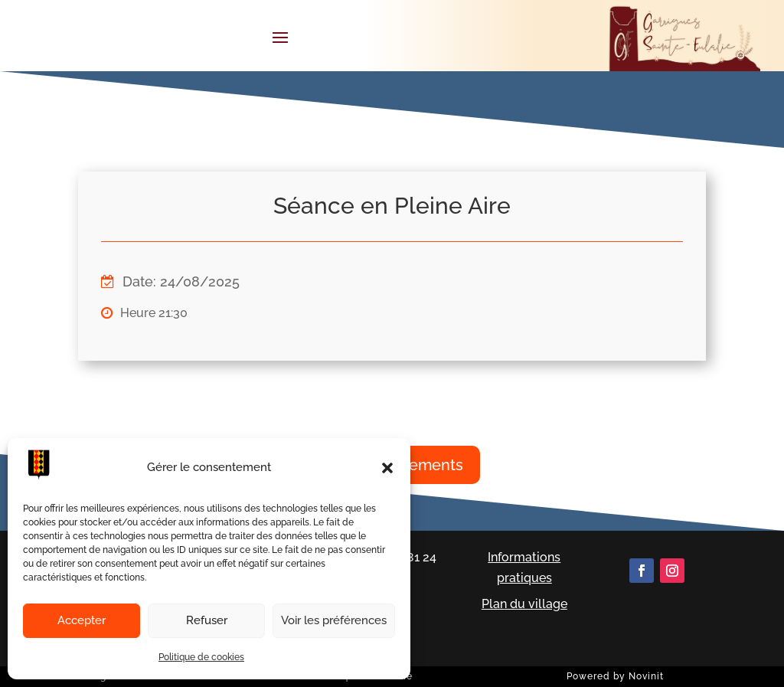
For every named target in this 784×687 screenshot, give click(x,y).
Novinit (646, 676)
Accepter (82, 620)
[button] (387, 468)
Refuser (207, 620)
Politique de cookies (201, 657)
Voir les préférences (334, 620)
